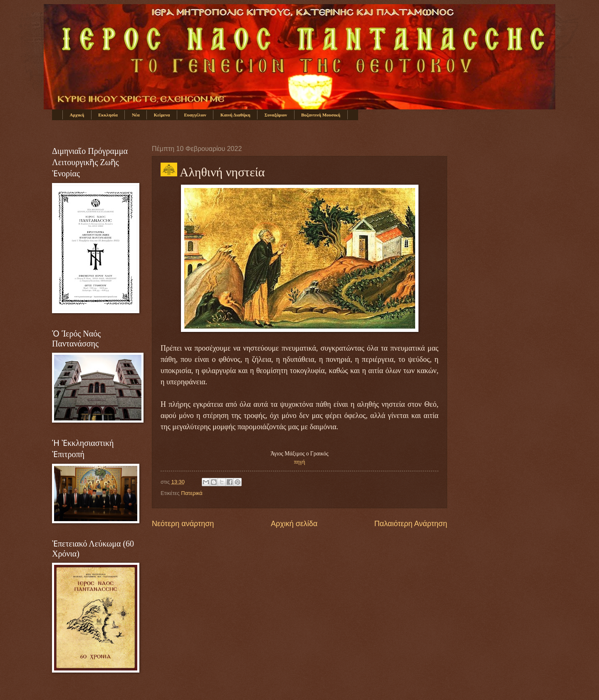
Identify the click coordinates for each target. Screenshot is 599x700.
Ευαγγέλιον (195, 115)
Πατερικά (192, 493)
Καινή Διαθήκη (235, 115)
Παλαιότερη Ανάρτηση (411, 524)
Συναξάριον (276, 115)
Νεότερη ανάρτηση (183, 524)
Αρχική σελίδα (294, 524)
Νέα (136, 115)
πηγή (300, 462)
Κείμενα (162, 115)
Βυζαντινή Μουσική (321, 115)
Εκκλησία (108, 115)
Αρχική (77, 115)
